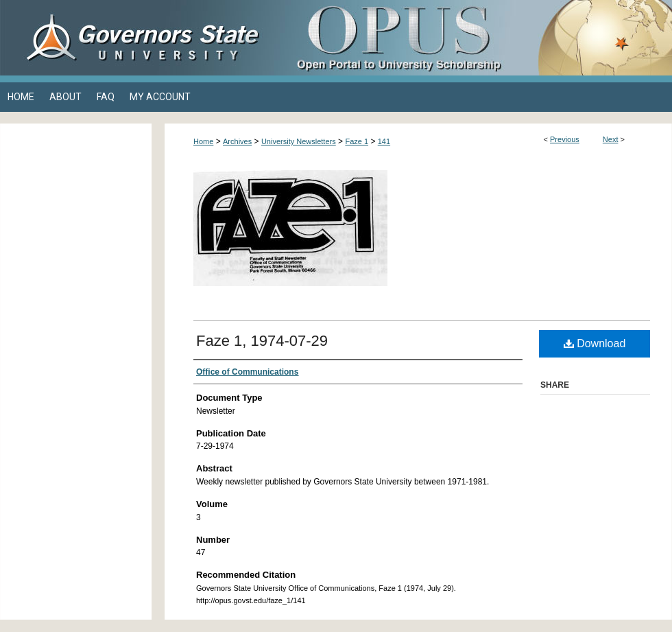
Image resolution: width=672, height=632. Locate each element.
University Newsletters (299, 141)
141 (384, 141)
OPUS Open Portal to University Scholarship (473, 38)
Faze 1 (357, 141)
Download (595, 343)
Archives (237, 141)
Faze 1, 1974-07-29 (262, 341)
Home (203, 141)
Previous (565, 139)
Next (611, 139)
